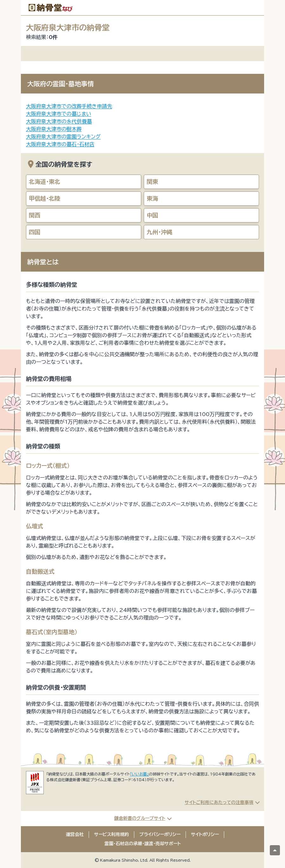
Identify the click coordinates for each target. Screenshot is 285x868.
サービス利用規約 (111, 834)
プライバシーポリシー (160, 834)
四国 (35, 232)
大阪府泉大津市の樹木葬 (54, 129)
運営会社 (75, 834)
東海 (152, 198)
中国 (152, 215)
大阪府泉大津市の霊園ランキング (63, 137)
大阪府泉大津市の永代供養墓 (59, 121)
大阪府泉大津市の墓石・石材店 (60, 144)
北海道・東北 (44, 182)
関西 (35, 215)
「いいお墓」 (139, 774)
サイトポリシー (205, 834)
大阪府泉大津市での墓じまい (59, 114)
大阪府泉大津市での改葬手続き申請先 (69, 106)
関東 (152, 182)
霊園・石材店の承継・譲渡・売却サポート (143, 844)
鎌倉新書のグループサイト (140, 818)
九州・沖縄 (159, 232)
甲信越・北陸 (44, 198)
